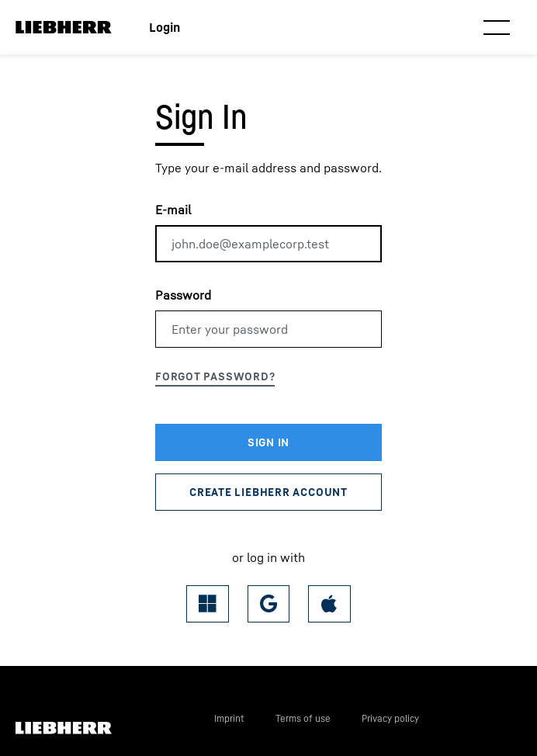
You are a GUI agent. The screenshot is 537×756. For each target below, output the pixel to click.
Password (183, 295)
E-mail (173, 210)
